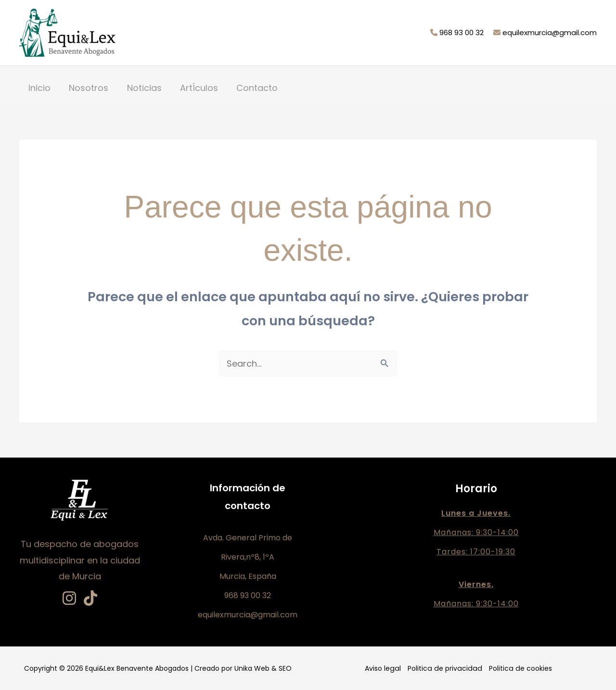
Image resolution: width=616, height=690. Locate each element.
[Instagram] (69, 598)
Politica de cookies (519, 668)
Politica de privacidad (445, 668)
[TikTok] (90, 598)
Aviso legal (385, 668)
